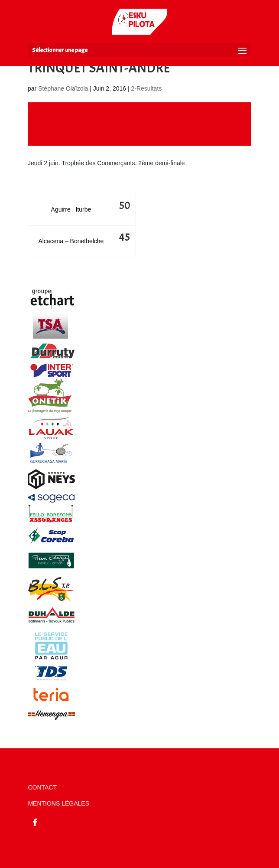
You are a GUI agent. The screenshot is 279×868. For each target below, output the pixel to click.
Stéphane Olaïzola (63, 88)
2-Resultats (146, 88)
